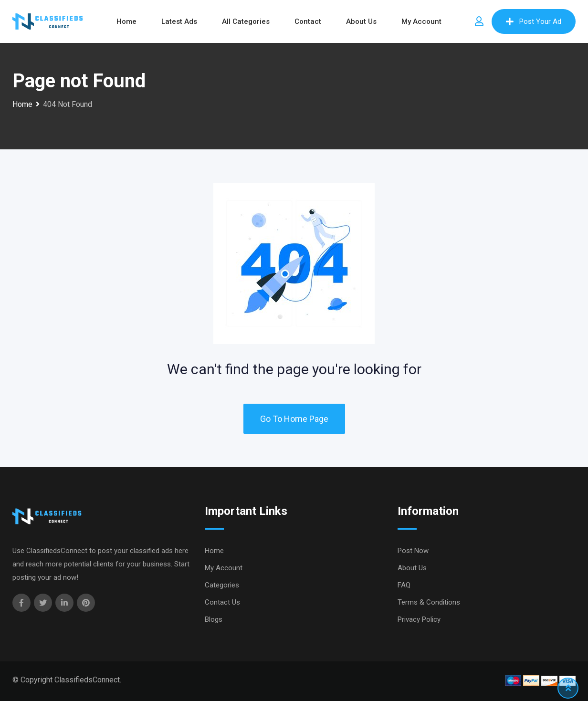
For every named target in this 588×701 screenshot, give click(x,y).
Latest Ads (179, 21)
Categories (222, 585)
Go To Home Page (294, 419)
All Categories (246, 21)
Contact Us (222, 602)
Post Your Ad (534, 21)
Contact (308, 21)
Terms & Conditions (429, 602)
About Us (361, 21)
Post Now (413, 551)
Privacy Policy (419, 619)
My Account (421, 21)
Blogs (214, 619)
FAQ (404, 585)
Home (126, 21)
